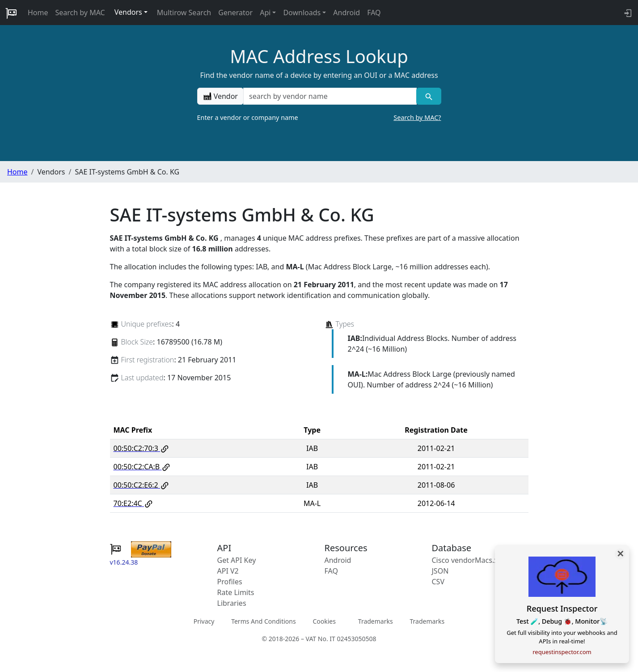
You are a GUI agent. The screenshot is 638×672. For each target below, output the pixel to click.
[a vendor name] (330, 96)
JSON (440, 571)
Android (346, 13)
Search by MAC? (417, 117)
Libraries (232, 603)
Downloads (302, 13)
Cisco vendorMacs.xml (469, 560)
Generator (235, 13)
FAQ (374, 13)
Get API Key (237, 560)
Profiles (230, 582)
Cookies (324, 621)
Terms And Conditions (263, 621)
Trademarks (376, 621)
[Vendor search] (429, 96)
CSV (438, 582)
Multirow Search (184, 13)
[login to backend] (627, 13)
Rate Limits (236, 592)
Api (265, 13)
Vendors (128, 12)
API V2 (228, 571)
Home (38, 13)
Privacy (204, 621)
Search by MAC (80, 13)
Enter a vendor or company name (319, 118)
